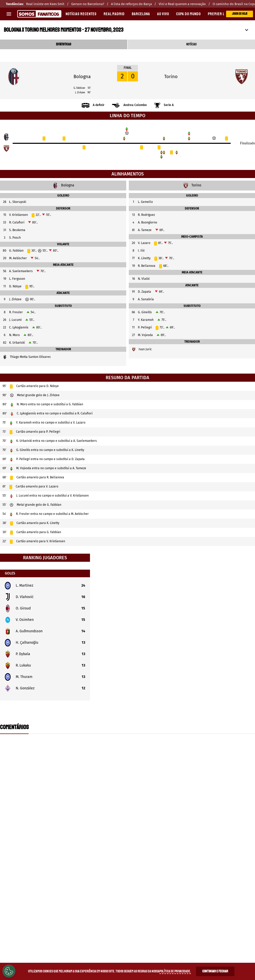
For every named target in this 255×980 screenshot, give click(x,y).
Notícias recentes (81, 14)
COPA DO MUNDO (188, 14)
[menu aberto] (9, 14)
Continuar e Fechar (215, 971)
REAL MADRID (114, 14)
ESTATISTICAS (64, 44)
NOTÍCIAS (192, 44)
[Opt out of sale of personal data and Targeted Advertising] (9, 971)
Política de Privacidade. (175, 971)
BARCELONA (141, 14)
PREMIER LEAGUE (221, 14)
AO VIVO (163, 14)
